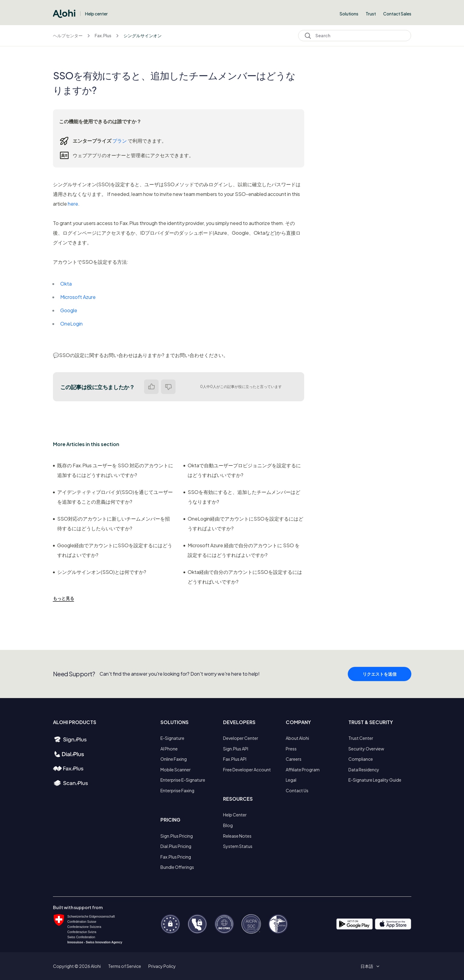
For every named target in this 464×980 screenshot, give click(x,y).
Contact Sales (397, 14)
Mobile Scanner (176, 770)
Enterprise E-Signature (183, 780)
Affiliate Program (303, 770)
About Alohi (297, 738)
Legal (291, 780)
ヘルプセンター (68, 35)
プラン (120, 141)
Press (291, 749)
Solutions (349, 14)
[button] (369, 966)
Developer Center (241, 738)
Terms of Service (125, 966)
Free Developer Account (247, 770)
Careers (294, 759)
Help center (96, 14)
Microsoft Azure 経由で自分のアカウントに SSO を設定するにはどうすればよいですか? (242, 550)
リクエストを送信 (380, 676)
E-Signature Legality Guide (375, 780)
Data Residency (364, 770)
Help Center (235, 815)
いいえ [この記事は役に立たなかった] (168, 387)
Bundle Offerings (177, 867)
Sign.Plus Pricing (177, 836)
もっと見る (64, 598)
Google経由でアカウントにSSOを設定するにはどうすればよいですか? (113, 550)
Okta (66, 284)
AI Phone (169, 749)
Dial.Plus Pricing (176, 846)
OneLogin (71, 324)
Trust (371, 14)
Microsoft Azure (78, 297)
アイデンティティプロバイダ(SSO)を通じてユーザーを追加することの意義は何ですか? (113, 497)
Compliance (361, 759)
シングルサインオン (143, 35)
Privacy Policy (162, 966)
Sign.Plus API (236, 749)
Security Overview (366, 749)
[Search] (355, 36)
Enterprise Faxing (177, 790)
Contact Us (297, 790)
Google (69, 310)
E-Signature (172, 738)
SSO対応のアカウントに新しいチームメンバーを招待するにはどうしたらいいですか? (111, 523)
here (73, 204)
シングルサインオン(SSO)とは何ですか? (100, 572)
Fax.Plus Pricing (176, 857)
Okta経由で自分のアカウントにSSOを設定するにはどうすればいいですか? (243, 577)
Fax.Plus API (235, 759)
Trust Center (361, 738)
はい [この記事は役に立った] (151, 387)
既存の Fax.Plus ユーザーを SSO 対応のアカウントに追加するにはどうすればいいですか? (113, 470)
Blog (228, 825)
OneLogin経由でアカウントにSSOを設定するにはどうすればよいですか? (243, 523)
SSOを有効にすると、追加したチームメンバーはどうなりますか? (242, 497)
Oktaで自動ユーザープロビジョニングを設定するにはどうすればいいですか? (242, 470)
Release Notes (237, 836)
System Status (238, 846)
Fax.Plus (103, 35)
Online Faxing (174, 759)
